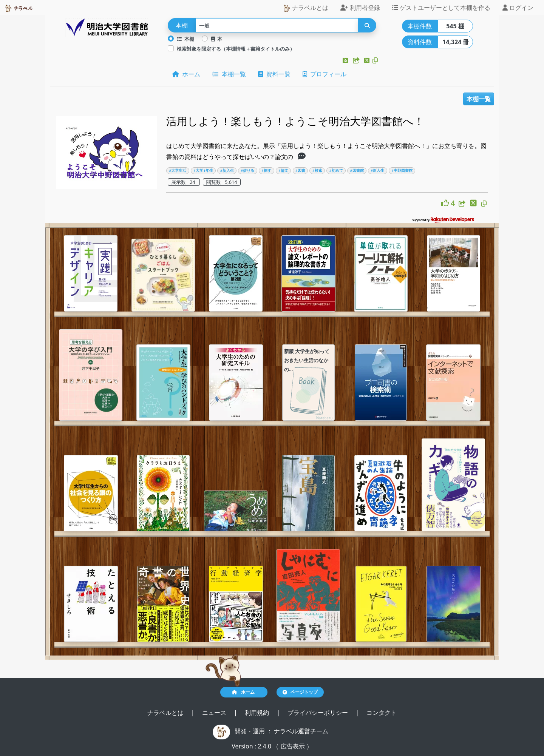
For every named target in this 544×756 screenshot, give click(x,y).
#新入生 (227, 170)
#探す (266, 170)
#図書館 (357, 170)
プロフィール (325, 74)
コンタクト (382, 713)
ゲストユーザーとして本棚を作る (441, 8)
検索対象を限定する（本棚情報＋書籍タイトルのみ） (236, 49)
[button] (346, 60)
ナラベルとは (306, 8)
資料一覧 (274, 74)
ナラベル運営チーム (301, 731)
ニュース (215, 713)
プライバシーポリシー (318, 713)
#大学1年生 (203, 170)
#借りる (247, 170)
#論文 (283, 170)
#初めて (336, 170)
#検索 (317, 170)
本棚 (185, 39)
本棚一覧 (229, 74)
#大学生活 (178, 170)
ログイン (518, 8)
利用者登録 (360, 8)
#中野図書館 (402, 170)
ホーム (186, 74)
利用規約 (258, 713)
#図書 (300, 170)
